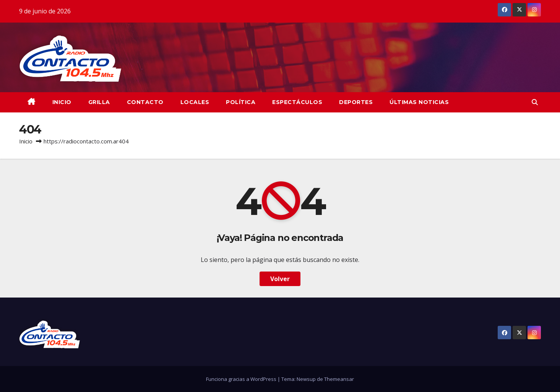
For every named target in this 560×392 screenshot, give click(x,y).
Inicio (26, 141)
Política (241, 102)
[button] (535, 102)
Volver (280, 279)
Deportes (356, 102)
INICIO (62, 102)
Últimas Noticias (419, 102)
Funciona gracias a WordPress (242, 379)
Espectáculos (297, 102)
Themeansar (339, 379)
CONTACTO (145, 102)
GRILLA (99, 102)
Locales (195, 102)
